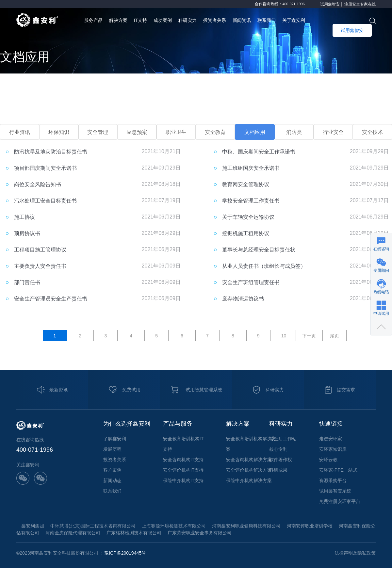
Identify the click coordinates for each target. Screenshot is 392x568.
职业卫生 (176, 132)
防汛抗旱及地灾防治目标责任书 (51, 152)
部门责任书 (27, 282)
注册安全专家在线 (360, 4)
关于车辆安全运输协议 (248, 217)
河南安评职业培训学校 (310, 526)
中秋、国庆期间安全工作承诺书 (259, 152)
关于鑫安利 (294, 20)
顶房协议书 (27, 233)
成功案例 (163, 20)
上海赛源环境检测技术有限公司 (174, 526)
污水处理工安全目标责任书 (45, 201)
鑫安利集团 (33, 526)
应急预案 (137, 132)
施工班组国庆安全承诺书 (251, 168)
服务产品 (93, 20)
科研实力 (188, 20)
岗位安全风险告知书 (38, 184)
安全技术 (372, 132)
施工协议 (24, 217)
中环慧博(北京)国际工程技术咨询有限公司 (93, 526)
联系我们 (267, 20)
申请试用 (381, 314)
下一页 (309, 336)
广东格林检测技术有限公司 (134, 533)
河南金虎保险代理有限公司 (73, 533)
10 (284, 336)
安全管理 (98, 132)
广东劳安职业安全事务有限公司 (200, 533)
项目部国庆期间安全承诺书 (45, 168)
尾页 (335, 336)
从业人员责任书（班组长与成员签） (264, 266)
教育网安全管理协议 (246, 184)
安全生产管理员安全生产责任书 (51, 299)
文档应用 (255, 132)
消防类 (294, 132)
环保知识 (59, 132)
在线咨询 (381, 249)
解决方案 (118, 20)
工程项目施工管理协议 (40, 250)
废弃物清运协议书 (243, 299)
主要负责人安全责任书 (40, 266)
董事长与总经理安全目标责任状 (259, 250)
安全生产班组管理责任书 (251, 282)
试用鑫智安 (330, 4)
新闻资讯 (242, 20)
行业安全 (333, 132)
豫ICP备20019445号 (125, 553)
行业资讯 (20, 132)
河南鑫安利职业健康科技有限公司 (246, 526)
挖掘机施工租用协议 (246, 233)
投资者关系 (215, 20)
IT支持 (140, 20)
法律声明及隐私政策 (355, 553)
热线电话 (381, 292)
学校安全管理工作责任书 (251, 201)
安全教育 (215, 132)
